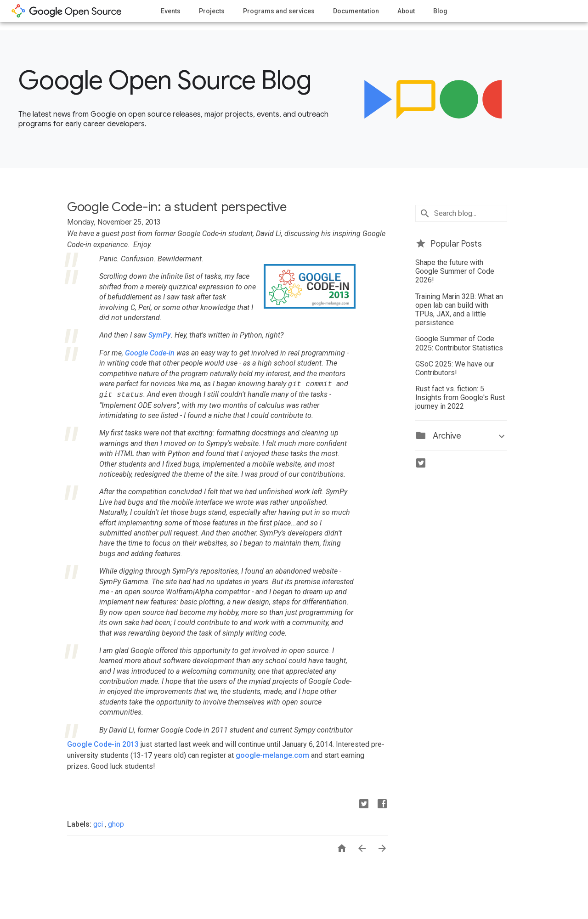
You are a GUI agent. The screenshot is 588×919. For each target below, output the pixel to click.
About (406, 11)
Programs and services (279, 11)
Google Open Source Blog (165, 80)
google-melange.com (272, 755)
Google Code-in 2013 (103, 744)
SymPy (160, 335)
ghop (116, 824)
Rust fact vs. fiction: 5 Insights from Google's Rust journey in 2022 (460, 397)
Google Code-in (150, 353)
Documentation (356, 11)
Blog (440, 11)
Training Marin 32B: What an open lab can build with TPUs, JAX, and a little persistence (459, 310)
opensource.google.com (67, 11)
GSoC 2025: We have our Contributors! (455, 368)
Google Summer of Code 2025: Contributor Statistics (459, 343)
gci (99, 824)
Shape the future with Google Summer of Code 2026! (455, 271)
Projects (212, 11)
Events (171, 11)
